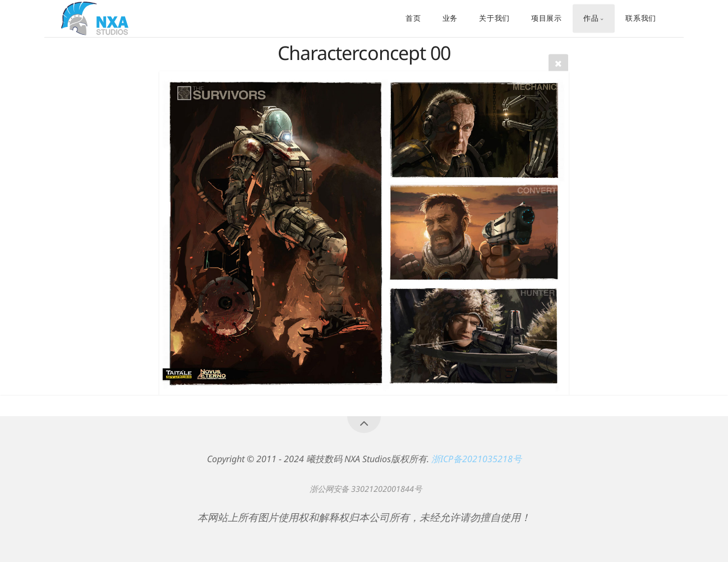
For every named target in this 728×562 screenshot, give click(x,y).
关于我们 (494, 19)
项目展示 (547, 19)
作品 (591, 19)
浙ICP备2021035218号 (476, 459)
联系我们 (641, 19)
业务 (450, 19)
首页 (413, 19)
